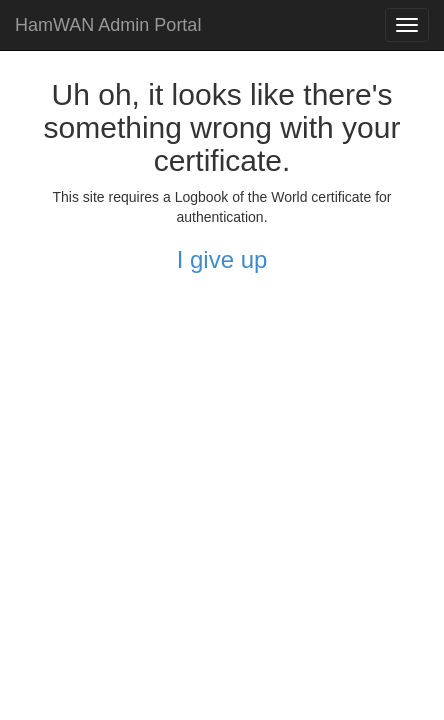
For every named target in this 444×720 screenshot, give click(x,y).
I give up (222, 259)
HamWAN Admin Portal (108, 25)
